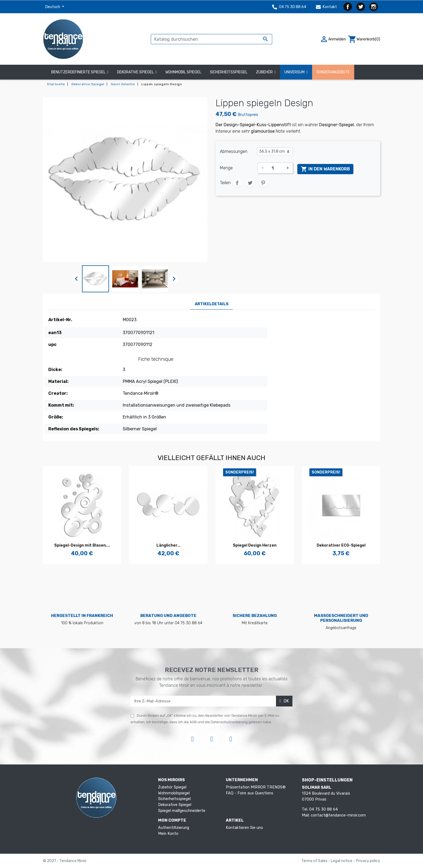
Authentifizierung (174, 828)
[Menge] (275, 168)
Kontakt (326, 7)
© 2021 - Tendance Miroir (65, 861)
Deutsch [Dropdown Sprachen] (53, 7)
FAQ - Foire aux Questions (250, 793)
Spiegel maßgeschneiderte (182, 811)
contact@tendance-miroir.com (338, 815)
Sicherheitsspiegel (174, 799)
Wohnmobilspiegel (174, 793)
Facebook (348, 7)
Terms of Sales (315, 861)
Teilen (237, 183)
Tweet (250, 183)
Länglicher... (168, 545)
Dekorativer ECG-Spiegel (341, 545)
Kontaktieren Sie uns (244, 828)
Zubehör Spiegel (172, 787)
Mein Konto (168, 834)
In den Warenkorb (325, 169)
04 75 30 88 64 (289, 7)
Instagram (374, 7)
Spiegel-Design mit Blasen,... (82, 545)
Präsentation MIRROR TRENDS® (256, 787)
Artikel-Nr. (60, 320)
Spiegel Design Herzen (255, 545)
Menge (226, 168)
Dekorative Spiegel (175, 805)
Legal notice (342, 861)
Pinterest (263, 183)
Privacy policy (368, 861)
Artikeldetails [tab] (212, 304)
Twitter (361, 7)
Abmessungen (234, 151)
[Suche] (211, 39)
